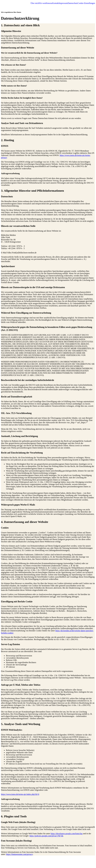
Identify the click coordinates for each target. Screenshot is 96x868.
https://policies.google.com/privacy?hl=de (46, 836)
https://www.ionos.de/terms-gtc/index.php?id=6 (20, 794)
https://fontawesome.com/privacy (19, 854)
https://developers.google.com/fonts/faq (66, 834)
